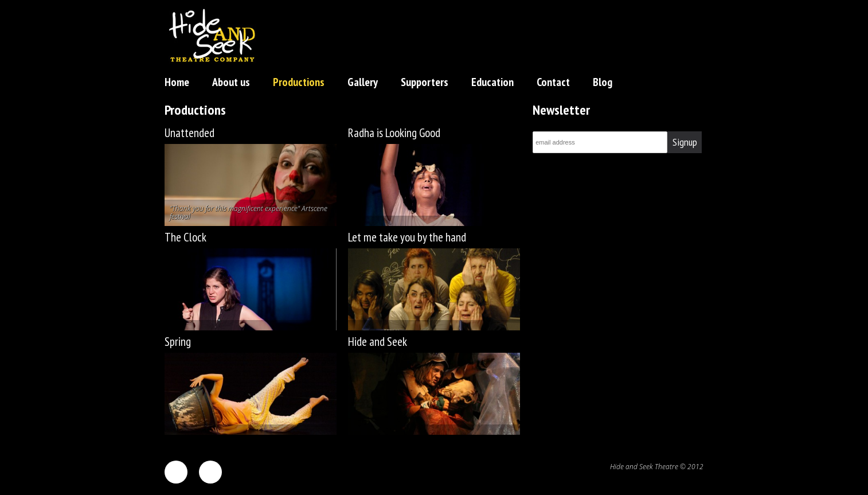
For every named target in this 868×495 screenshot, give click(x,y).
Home (177, 82)
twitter (210, 472)
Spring (178, 342)
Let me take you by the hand (407, 237)
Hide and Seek (378, 342)
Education (492, 82)
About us (231, 82)
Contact (553, 82)
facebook (176, 472)
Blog (603, 82)
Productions (299, 82)
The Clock (185, 237)
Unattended (189, 133)
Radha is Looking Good (394, 133)
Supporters (425, 82)
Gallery (363, 82)
